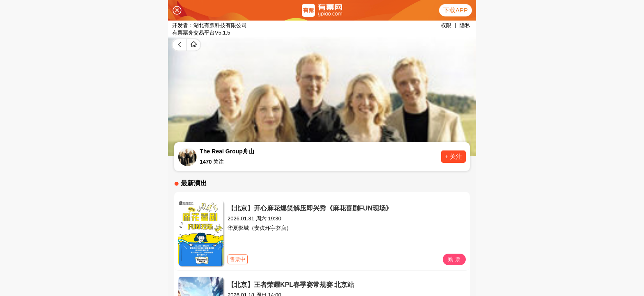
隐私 (465, 25)
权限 (446, 25)
